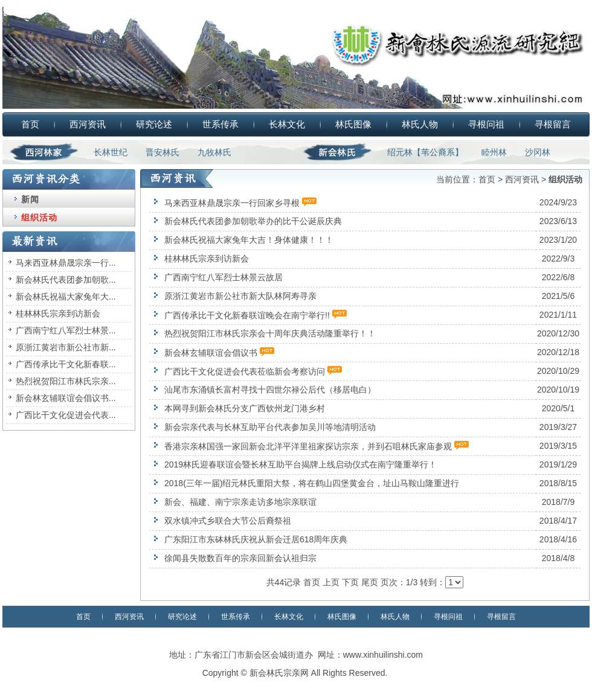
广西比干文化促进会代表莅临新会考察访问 (245, 371)
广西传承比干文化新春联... (66, 364)
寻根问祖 (486, 124)
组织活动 (39, 217)
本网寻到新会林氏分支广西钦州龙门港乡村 (245, 408)
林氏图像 (353, 124)
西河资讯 (88, 124)
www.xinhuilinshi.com (383, 655)
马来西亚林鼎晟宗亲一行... (66, 263)
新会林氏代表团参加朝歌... (66, 280)
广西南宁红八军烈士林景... (66, 330)
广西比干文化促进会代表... (66, 415)
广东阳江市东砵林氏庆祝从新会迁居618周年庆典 (256, 539)
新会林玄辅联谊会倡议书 (211, 353)
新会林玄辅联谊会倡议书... (66, 398)
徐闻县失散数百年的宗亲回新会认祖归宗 (240, 558)
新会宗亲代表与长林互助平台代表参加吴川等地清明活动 (270, 427)
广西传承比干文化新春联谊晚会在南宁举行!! (247, 315)
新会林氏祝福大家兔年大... (66, 297)
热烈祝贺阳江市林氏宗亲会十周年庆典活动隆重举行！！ (270, 333)
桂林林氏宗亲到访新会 (58, 313)
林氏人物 (420, 124)
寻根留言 (553, 124)
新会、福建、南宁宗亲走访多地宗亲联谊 (240, 502)
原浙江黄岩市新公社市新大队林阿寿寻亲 (240, 296)
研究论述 (154, 124)
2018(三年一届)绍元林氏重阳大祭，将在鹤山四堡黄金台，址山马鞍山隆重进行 (312, 483)
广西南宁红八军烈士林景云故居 (224, 277)
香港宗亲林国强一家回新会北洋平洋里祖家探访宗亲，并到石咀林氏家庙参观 (308, 446)
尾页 (370, 582)
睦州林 (494, 152)
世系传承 (220, 124)
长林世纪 (111, 152)
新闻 (30, 199)
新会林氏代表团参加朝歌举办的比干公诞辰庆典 (253, 221)
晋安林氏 (162, 152)
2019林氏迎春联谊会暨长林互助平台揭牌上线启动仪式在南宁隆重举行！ (301, 464)
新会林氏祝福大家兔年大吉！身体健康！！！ (249, 240)
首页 (30, 124)
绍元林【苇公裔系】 (425, 152)
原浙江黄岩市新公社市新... (66, 347)
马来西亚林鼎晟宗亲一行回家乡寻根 (232, 203)
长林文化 (287, 124)
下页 (350, 582)
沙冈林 (538, 152)
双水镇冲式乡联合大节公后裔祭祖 (228, 521)
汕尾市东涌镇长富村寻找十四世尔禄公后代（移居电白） (270, 390)
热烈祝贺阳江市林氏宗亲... (66, 381)
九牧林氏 (214, 152)
